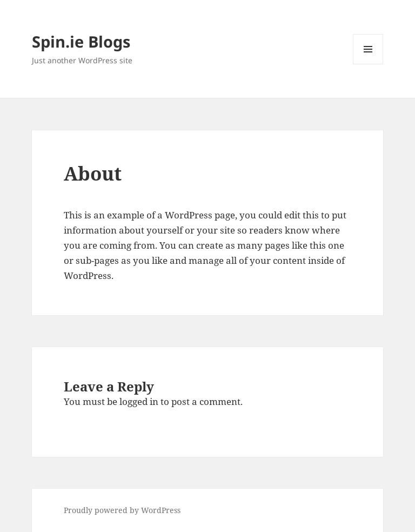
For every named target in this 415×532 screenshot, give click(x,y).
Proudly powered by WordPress (122, 510)
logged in (139, 401)
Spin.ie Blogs (81, 41)
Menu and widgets (368, 64)
